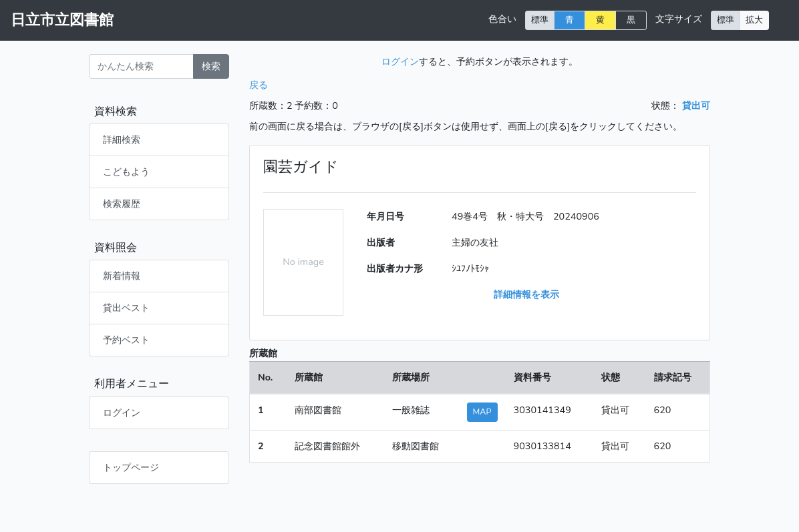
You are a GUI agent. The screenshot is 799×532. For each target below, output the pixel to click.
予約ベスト (126, 340)
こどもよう (126, 172)
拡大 (754, 20)
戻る (259, 85)
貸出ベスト (126, 308)
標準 (540, 20)
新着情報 (122, 276)
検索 (211, 66)
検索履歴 (122, 204)
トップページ (131, 467)
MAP (482, 412)
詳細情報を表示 (526, 294)
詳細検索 (122, 140)
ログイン (122, 413)
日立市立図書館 (62, 20)
